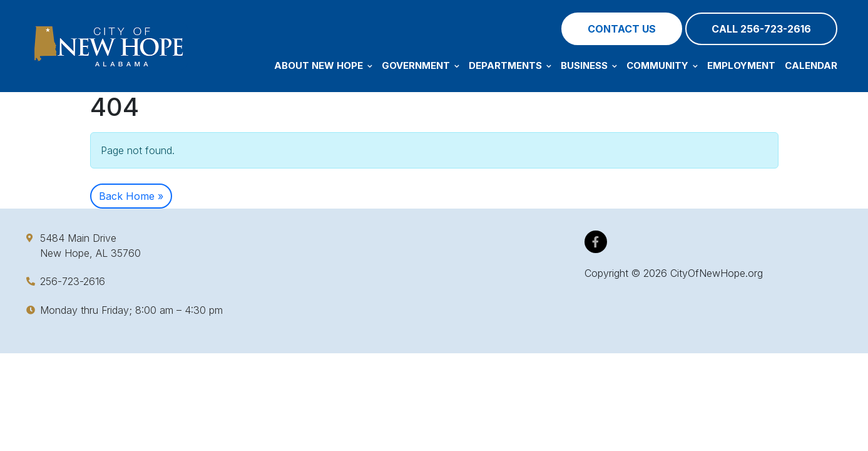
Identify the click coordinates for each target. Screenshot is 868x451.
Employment (741, 65)
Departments (510, 65)
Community (662, 65)
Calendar (811, 65)
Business (589, 65)
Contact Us (622, 29)
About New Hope (323, 65)
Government (421, 65)
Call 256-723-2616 (761, 29)
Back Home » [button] (131, 196)
